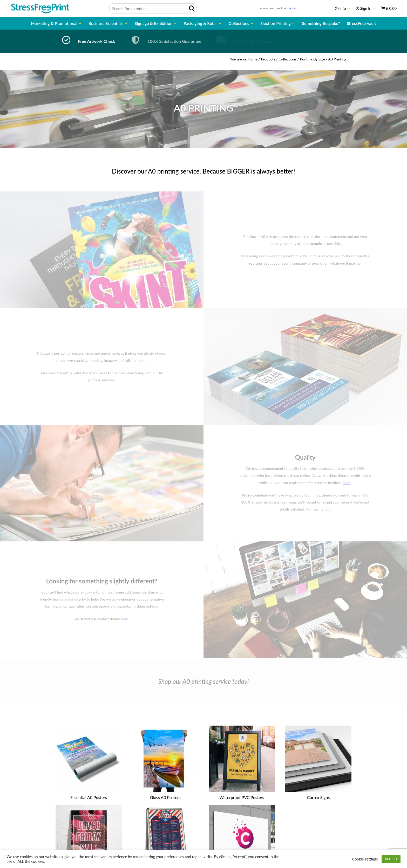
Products (268, 59)
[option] (87, 41)
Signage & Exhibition (154, 23)
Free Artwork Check (97, 41)
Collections (239, 23)
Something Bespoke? (321, 23)
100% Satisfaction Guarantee (174, 41)
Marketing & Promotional (55, 23)
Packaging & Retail (201, 23)
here (125, 619)
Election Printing (276, 23)
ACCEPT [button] (391, 859)
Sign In (366, 8)
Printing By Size (312, 59)
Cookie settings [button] (365, 859)
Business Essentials (107, 23)
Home (252, 59)
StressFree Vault (361, 23)
